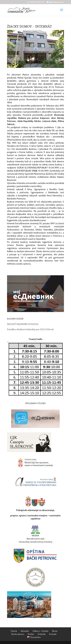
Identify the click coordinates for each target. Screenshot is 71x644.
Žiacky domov (18, 634)
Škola (55, 631)
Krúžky (31, 634)
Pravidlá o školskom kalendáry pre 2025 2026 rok (30, 329)
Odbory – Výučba (40, 631)
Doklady (42, 634)
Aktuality (25, 631)
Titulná (14, 631)
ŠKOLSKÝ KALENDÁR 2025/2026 (23, 324)
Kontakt (53, 634)
